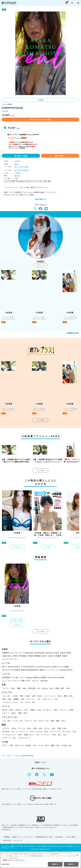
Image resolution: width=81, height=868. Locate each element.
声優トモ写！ (26, 681)
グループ (31, 721)
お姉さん (22, 181)
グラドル (10, 728)
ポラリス (36, 681)
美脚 (69, 696)
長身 (7, 699)
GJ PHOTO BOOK (43, 667)
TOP (3, 756)
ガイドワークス (16, 653)
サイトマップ (18, 840)
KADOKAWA (28, 653)
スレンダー (40, 181)
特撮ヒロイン (32, 735)
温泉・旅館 (47, 181)
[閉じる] (77, 855)
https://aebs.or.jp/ (6, 830)
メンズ (44, 745)
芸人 (63, 735)
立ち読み (40, 100)
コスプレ (9, 688)
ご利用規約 (6, 837)
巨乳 (26, 696)
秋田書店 (6, 653)
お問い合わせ (7, 840)
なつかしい (51, 710)
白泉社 (51, 656)
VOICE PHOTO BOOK (56, 677)
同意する (55, 864)
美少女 (8, 710)
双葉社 (65, 656)
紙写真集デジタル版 (10, 677)
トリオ (18, 721)
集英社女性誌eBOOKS (30, 670)
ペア (7, 721)
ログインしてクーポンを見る (40, 120)
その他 (67, 745)
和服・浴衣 (15, 181)
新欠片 (45, 656)
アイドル (25, 728)
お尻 (27, 181)
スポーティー (50, 699)
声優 (63, 728)
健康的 (20, 699)
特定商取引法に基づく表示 (44, 837)
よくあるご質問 (70, 837)
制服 (22, 688)
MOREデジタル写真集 (60, 667)
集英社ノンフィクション (49, 670)
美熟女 (36, 710)
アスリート (10, 738)
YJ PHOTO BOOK (28, 667)
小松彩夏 (5, 111)
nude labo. (44, 681)
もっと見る (40, 420)
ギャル (30, 702)
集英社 (17, 164)
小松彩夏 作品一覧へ (73, 333)
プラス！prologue (26, 677)
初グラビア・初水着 (26, 745)
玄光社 (56, 653)
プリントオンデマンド (11, 681)
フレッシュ (34, 699)
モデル (50, 728)
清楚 (23, 713)
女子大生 (9, 732)
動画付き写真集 (40, 677)
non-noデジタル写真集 (11, 670)
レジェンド (8, 181)
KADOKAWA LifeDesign (44, 653)
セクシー (33, 181)
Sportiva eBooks (66, 670)
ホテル (44, 721)
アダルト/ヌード (24, 738)
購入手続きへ (60, 156)
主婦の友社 (7, 656)
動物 (56, 745)
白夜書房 (58, 656)
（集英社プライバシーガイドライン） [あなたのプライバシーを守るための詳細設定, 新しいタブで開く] (14, 860)
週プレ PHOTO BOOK (22, 167)
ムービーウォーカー (10, 659)
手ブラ (8, 745)
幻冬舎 (63, 653)
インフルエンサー (13, 735)
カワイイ (67, 710)
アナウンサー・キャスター (64, 732)
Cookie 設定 (59, 837)
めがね (48, 688)
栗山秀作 (17, 176)
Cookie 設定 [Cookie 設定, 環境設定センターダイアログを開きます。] (5, 864)
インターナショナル (13, 702)
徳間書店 (37, 656)
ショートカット (53, 696)
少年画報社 (22, 656)
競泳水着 (35, 688)
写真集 (9, 756)
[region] (40, 860)
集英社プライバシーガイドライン (23, 837)
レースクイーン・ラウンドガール (33, 732)
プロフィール (40, 265)
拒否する (71, 864)
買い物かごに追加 (21, 156)
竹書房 (30, 656)
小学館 (15, 656)
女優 (38, 728)
